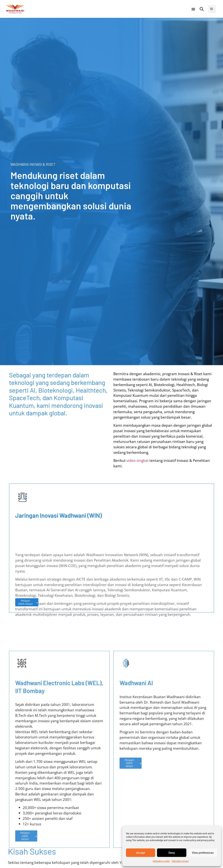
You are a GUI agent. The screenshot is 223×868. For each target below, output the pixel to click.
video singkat (138, 460)
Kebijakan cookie (161, 861)
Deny (172, 853)
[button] (202, 9)
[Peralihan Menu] (193, 9)
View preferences (203, 853)
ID (212, 9)
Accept (141, 853)
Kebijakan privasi (180, 861)
